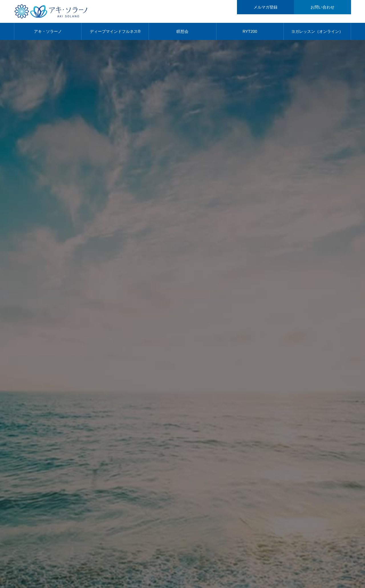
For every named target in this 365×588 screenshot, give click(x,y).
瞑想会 (182, 31)
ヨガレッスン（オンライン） (317, 31)
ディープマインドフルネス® (115, 31)
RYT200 (250, 31)
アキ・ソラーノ (48, 31)
